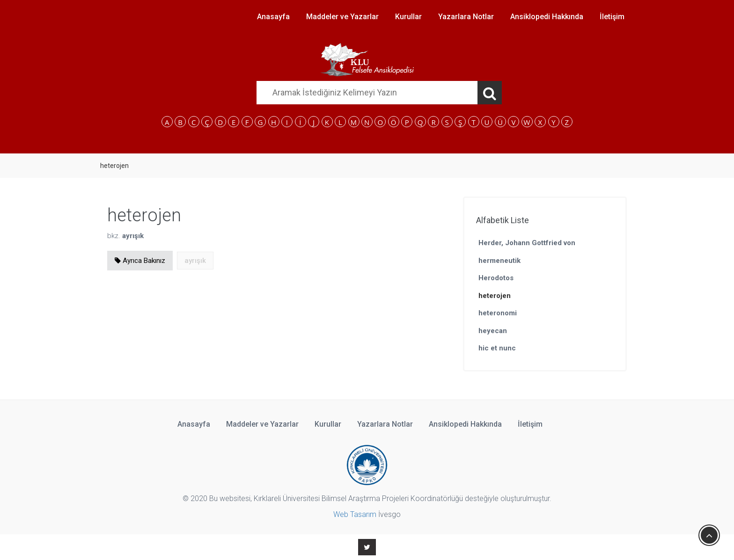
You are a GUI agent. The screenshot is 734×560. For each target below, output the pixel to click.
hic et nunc (497, 348)
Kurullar (408, 17)
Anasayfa (273, 17)
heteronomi (498, 313)
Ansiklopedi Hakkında (547, 17)
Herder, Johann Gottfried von (527, 243)
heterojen (495, 296)
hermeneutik (499, 261)
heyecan (493, 331)
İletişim (612, 17)
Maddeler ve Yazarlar (342, 17)
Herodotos (496, 278)
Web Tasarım (355, 514)
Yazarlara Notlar (466, 17)
